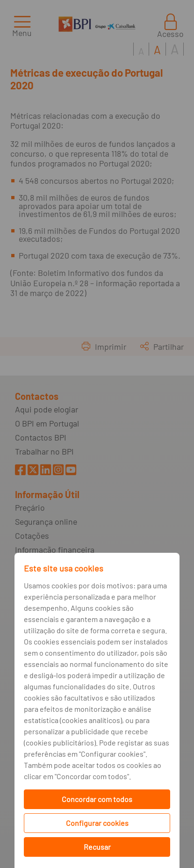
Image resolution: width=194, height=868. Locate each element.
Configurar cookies (97, 823)
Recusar (97, 847)
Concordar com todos (97, 799)
